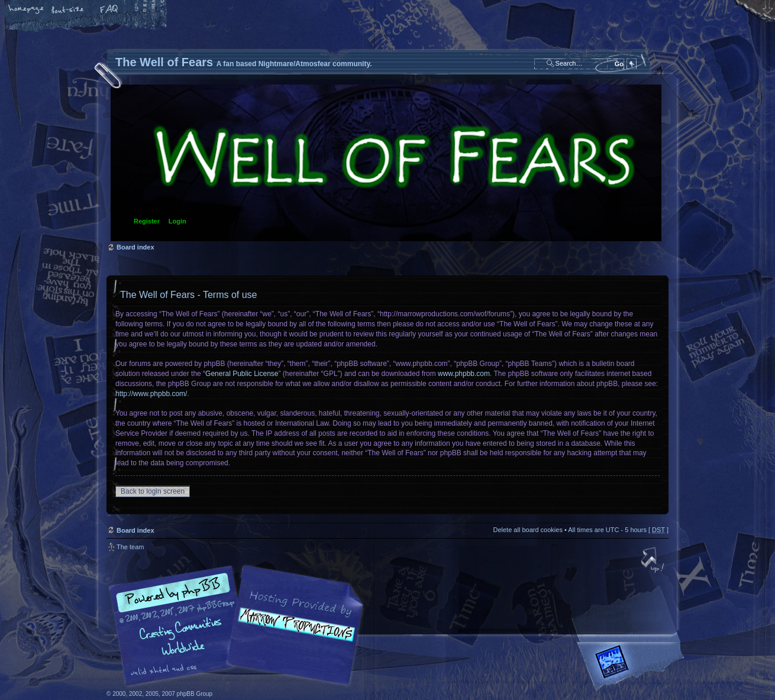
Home (27, 10)
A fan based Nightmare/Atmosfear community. (293, 633)
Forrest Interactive (633, 667)
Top (654, 561)
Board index (386, 163)
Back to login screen (153, 491)
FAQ (109, 10)
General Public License (242, 374)
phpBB (240, 626)
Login (177, 221)
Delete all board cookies (527, 530)
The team (130, 547)
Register (147, 221)
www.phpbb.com (464, 374)
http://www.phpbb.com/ (151, 394)
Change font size (68, 10)
